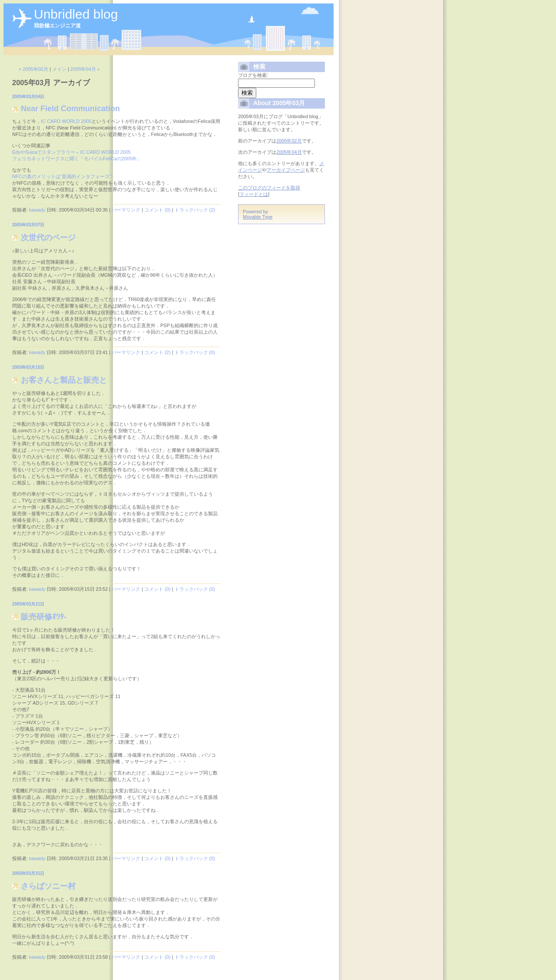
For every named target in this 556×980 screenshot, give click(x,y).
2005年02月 (289, 141)
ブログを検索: (253, 75)
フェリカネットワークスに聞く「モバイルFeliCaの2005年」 (77, 159)
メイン (59, 69)
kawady (37, 210)
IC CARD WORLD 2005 (66, 121)
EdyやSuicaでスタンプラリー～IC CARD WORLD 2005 (71, 152)
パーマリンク (126, 210)
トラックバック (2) (195, 210)
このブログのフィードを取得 (269, 188)
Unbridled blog (76, 14)
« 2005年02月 (33, 69)
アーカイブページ (286, 170)
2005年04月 (289, 152)
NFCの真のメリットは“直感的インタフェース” (62, 176)
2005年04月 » (85, 69)
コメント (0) (157, 210)
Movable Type (258, 217)
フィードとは (254, 194)
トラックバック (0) (195, 352)
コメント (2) (157, 352)
